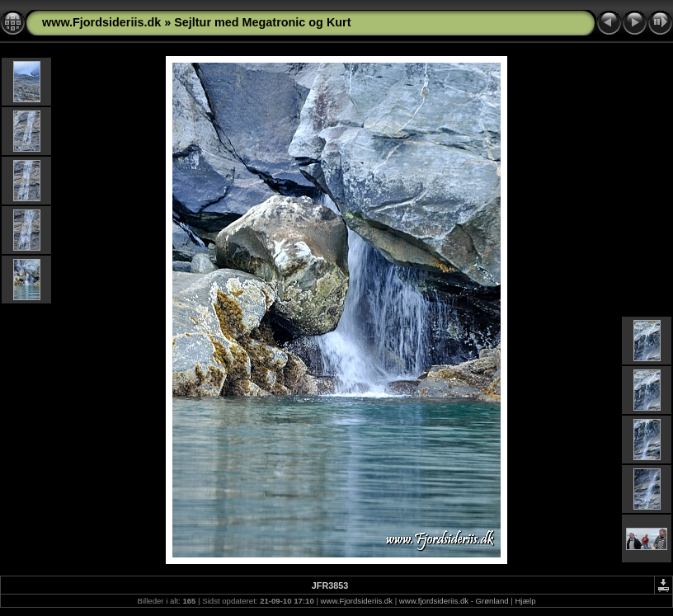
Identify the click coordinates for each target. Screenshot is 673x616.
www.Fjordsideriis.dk (101, 22)
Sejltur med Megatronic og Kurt (262, 22)
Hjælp (525, 601)
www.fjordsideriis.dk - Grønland (454, 601)
